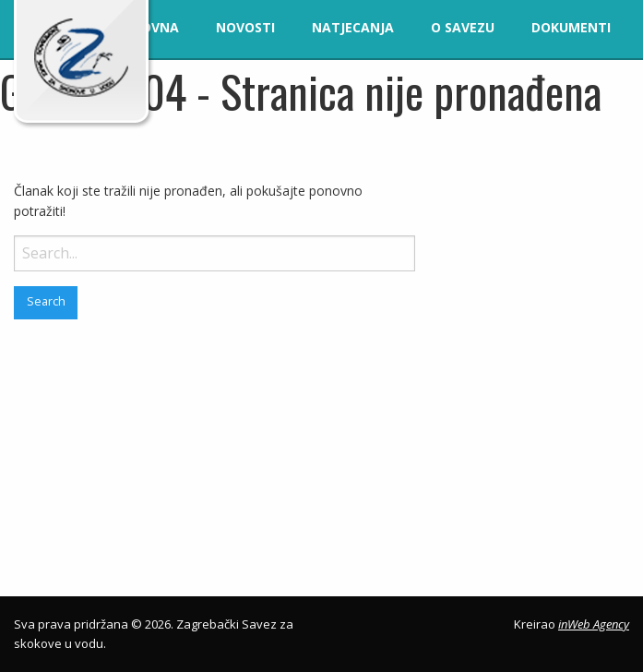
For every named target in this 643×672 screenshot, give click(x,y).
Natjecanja (353, 27)
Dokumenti (571, 27)
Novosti (245, 27)
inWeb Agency (594, 624)
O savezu (463, 27)
